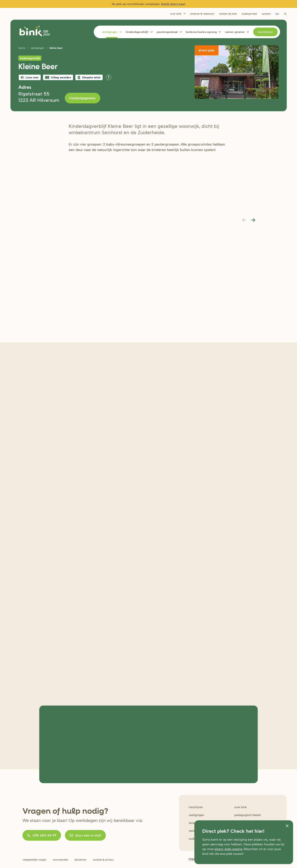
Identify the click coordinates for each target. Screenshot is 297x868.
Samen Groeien (235, 32)
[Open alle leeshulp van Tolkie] (109, 77)
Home (22, 48)
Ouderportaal (249, 14)
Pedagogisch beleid (247, 815)
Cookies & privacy (103, 860)
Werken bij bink (228, 14)
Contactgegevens (83, 98)
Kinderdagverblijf (137, 32)
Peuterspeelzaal (167, 32)
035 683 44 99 (42, 835)
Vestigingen (110, 32)
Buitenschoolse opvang (201, 32)
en (277, 14)
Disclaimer (80, 860)
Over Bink (176, 14)
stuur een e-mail (85, 835)
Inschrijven (265, 32)
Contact (266, 14)
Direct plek (207, 50)
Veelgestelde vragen (34, 860)
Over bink (240, 807)
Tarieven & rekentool (202, 14)
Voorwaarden (60, 860)
